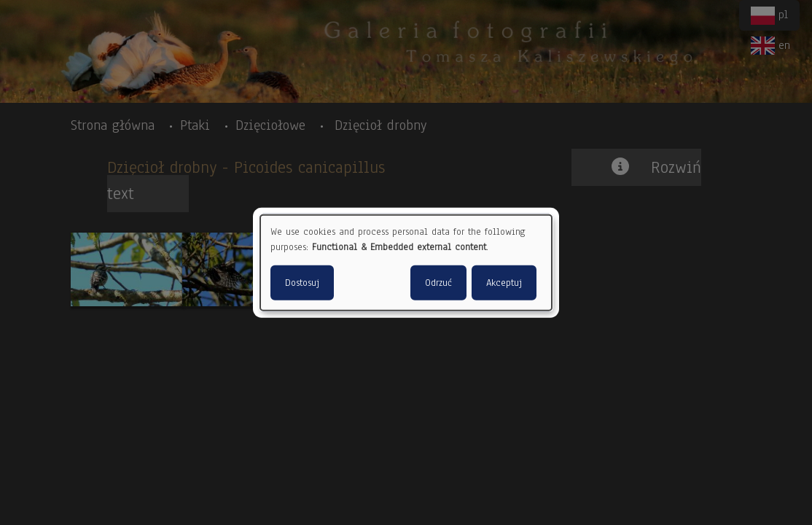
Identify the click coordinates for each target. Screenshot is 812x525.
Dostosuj (302, 282)
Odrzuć (438, 282)
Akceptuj (504, 282)
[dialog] (406, 263)
